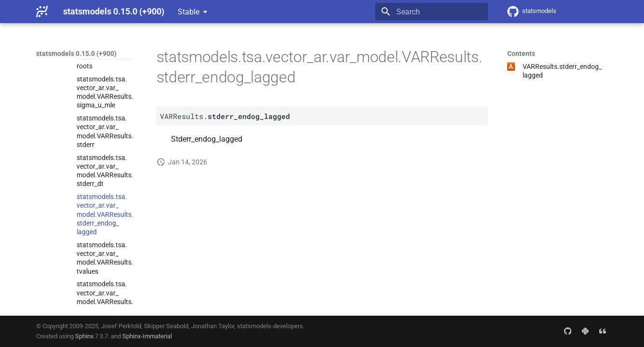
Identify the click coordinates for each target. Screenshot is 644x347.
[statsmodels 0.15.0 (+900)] (42, 12)
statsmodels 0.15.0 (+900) (76, 53)
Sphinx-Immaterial (147, 336)
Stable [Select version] (189, 12)
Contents (521, 53)
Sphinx (84, 336)
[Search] (432, 12)
